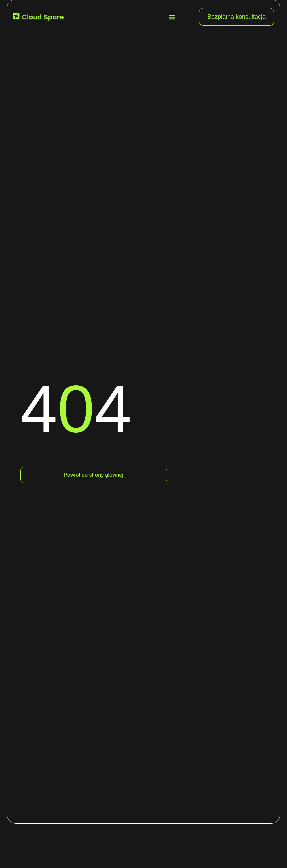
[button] (172, 17)
